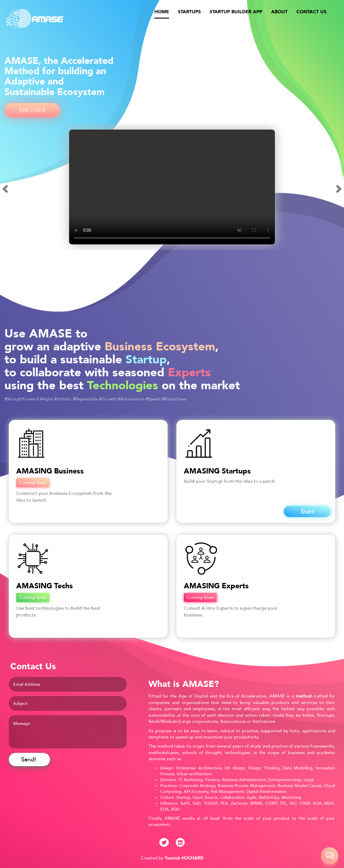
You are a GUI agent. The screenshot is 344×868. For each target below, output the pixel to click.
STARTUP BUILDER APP (236, 12)
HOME (162, 11)
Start (307, 511)
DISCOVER (32, 110)
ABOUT (279, 12)
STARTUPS (189, 12)
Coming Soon (33, 483)
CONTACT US (311, 12)
